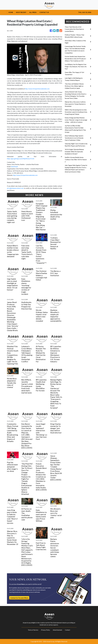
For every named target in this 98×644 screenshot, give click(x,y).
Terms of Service (33, 630)
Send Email (14, 167)
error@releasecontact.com (15, 188)
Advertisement (57, 630)
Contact (68, 630)
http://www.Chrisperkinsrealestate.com (37, 89)
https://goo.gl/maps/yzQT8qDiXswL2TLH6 (21, 159)
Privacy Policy (46, 630)
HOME (11, 12)
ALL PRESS (33, 12)
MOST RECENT (21, 12)
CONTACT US (44, 12)
